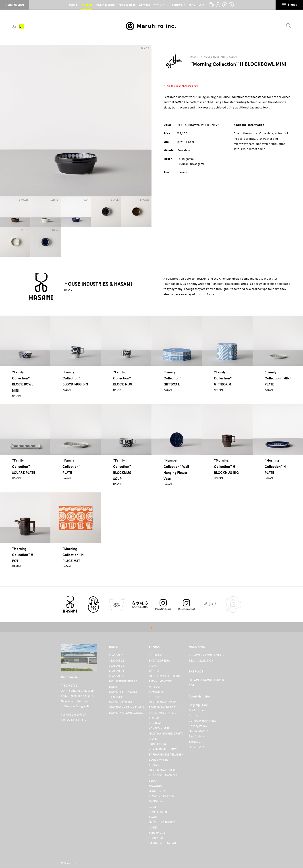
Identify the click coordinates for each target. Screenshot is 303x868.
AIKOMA (154, 718)
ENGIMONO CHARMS (162, 713)
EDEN (152, 807)
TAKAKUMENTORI (160, 681)
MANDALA (155, 801)
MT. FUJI (155, 687)
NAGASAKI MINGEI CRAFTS (166, 734)
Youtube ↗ (196, 742)
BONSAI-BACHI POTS (163, 707)
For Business (197, 710)
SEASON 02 (116, 661)
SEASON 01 (116, 655)
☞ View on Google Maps (77, 706)
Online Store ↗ (199, 731)
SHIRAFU (155, 765)
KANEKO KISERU (160, 728)
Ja (14, 26)
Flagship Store (198, 705)
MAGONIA (155, 786)
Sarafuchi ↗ (197, 736)
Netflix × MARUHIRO (162, 822)
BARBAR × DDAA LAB (162, 843)
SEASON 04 (117, 671)
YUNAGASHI (157, 723)
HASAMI (195, 57)
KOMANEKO (157, 692)
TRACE (153, 817)
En (21, 26)
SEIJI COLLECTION (201, 661)
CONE (153, 827)
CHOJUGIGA (157, 791)
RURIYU (154, 697)
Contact (194, 715)
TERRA (153, 781)
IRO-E (153, 739)
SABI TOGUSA (158, 744)
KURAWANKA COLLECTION (207, 655)
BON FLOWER (158, 812)
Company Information (204, 721)
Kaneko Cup (157, 833)
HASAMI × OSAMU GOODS (126, 713)
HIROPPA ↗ (196, 747)
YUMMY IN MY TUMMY (163, 749)
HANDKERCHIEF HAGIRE (165, 676)
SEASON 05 (117, 676)
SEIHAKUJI (156, 838)
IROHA (153, 666)
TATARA (154, 671)
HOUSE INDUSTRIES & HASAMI (221, 57)
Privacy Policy (198, 726)
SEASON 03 (117, 666)
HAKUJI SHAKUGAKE (162, 702)
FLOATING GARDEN (162, 796)
